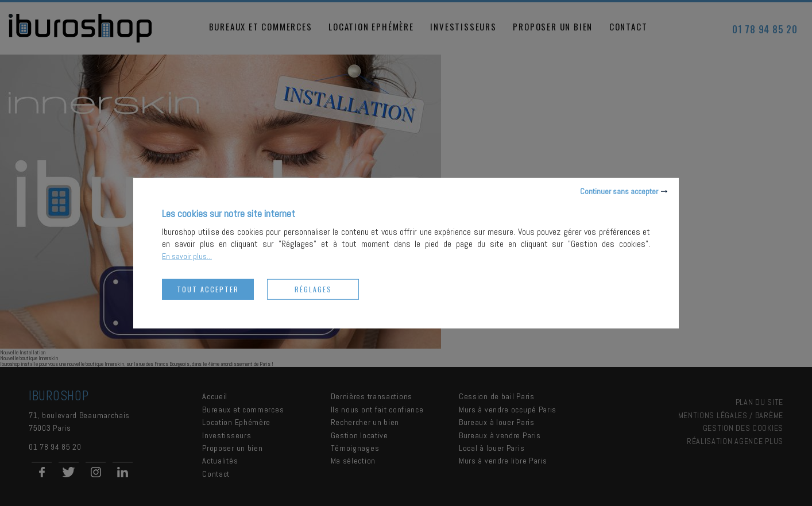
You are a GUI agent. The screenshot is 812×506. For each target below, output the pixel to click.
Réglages (313, 289)
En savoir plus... (187, 256)
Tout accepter (208, 289)
